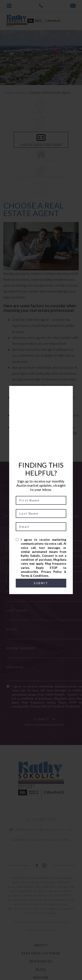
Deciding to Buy (41, 107)
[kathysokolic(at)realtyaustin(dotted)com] (73, 6)
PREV (35, 451)
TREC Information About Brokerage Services (41, 931)
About (41, 955)
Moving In (41, 188)
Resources (41, 971)
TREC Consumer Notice (41, 939)
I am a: (53, 534)
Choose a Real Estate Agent (41, 139)
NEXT (47, 451)
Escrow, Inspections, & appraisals (41, 172)
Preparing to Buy (41, 123)
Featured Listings (41, 963)
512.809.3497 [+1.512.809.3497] (63, 905)
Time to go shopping (41, 156)
